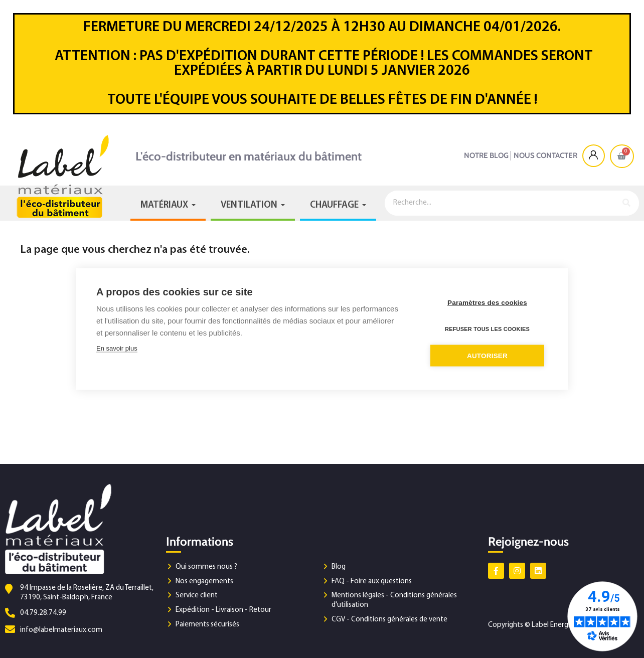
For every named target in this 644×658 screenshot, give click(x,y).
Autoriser (487, 356)
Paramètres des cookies (487, 303)
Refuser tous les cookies (487, 329)
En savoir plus (117, 348)
